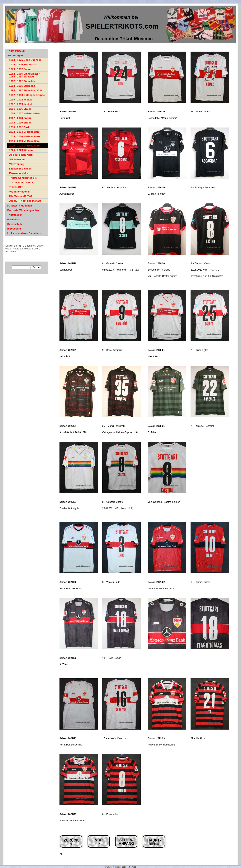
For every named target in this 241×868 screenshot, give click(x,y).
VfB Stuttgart (15, 56)
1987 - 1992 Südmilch (22, 81)
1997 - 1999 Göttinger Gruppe (27, 95)
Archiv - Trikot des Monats (25, 201)
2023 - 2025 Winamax (22, 150)
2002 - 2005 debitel (20, 104)
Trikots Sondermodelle (23, 178)
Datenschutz (15, 224)
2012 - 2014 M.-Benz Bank (25, 132)
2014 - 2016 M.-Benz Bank (25, 136)
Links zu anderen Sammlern (24, 233)
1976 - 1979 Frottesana (23, 65)
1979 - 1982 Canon (20, 69)
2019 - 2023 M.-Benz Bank (25, 146)
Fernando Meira (19, 173)
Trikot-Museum (16, 51)
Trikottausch (15, 215)
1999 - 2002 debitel (20, 100)
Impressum (14, 229)
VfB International (19, 192)
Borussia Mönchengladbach (24, 210)
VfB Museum (17, 159)
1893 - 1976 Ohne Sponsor (25, 60)
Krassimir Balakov (20, 169)
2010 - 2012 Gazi (19, 127)
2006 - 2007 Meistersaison (25, 113)
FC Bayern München (20, 206)
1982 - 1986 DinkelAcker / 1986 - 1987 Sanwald (24, 75)
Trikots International (21, 182)
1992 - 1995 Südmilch (22, 86)
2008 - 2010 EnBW (20, 123)
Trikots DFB (16, 187)
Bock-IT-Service (129, 867)
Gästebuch (14, 219)
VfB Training (17, 164)
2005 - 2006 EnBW (20, 109)
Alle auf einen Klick (21, 155)
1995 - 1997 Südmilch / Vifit (26, 90)
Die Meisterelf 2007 (21, 196)
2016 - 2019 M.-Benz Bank (25, 141)
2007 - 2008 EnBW (20, 118)
